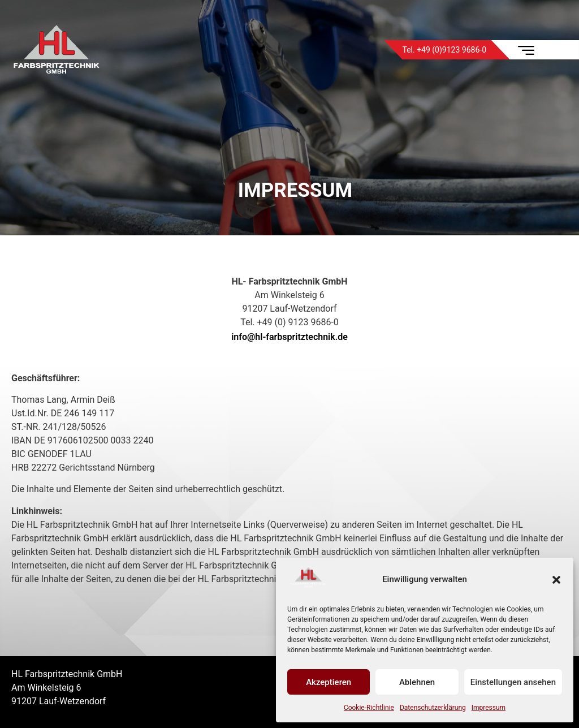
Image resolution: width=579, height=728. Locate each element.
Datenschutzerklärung (433, 708)
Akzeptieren (329, 682)
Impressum (489, 708)
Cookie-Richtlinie (369, 708)
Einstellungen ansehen (513, 682)
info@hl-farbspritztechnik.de (289, 337)
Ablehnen (417, 682)
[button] (556, 580)
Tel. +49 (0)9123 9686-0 (444, 50)
